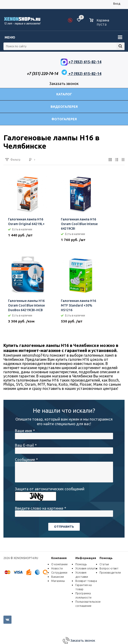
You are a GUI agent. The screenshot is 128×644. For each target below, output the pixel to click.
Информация (86, 558)
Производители (110, 573)
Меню (10, 37)
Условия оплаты (86, 568)
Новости (57, 568)
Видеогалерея (64, 107)
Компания (59, 558)
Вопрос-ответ (109, 568)
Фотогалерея (64, 119)
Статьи (104, 564)
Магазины (58, 581)
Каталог (64, 94)
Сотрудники (59, 573)
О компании (59, 564)
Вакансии (58, 577)
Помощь (106, 558)
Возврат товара (86, 581)
